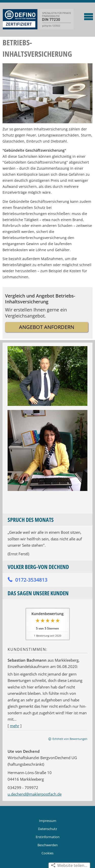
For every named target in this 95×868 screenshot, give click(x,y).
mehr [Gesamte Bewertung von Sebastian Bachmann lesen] (15, 726)
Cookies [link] (48, 853)
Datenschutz (48, 829)
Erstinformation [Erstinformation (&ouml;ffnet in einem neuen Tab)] (48, 837)
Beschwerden (48, 845)
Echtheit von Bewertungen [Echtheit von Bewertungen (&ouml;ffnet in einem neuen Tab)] (70, 739)
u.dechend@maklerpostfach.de (35, 794)
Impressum (48, 821)
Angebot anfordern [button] (47, 327)
